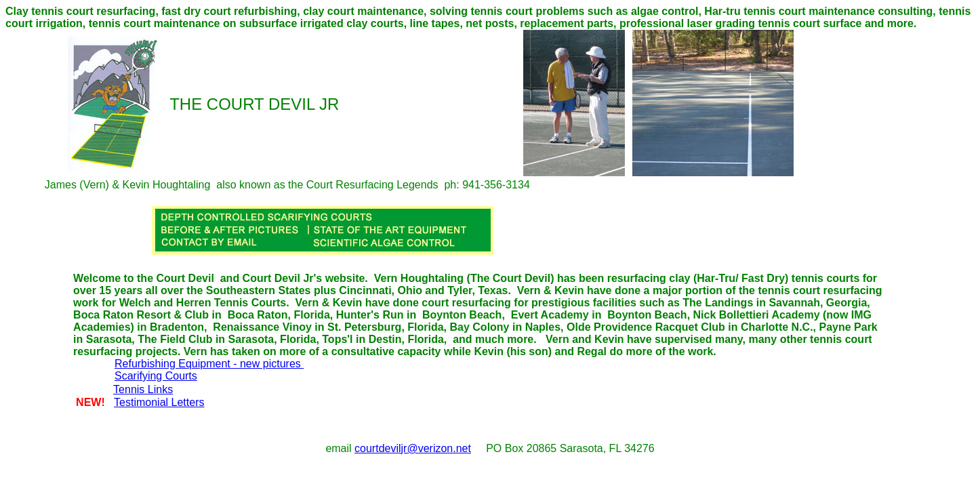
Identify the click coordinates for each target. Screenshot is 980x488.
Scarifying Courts (156, 376)
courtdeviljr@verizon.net (413, 448)
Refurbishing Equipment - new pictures (209, 364)
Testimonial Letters (159, 402)
